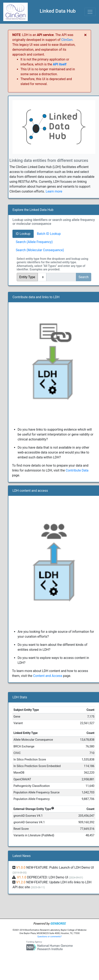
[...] (61, 277)
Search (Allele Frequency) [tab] (34, 242)
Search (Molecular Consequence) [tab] (40, 250)
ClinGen (67, 40)
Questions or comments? (49, 937)
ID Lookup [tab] (23, 234)
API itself (60, 64)
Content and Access (48, 676)
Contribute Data (77, 470)
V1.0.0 (21, 867)
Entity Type (27, 277)
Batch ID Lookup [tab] (49, 234)
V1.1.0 (22, 877)
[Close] (85, 35)
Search (84, 277)
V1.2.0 (21, 882)
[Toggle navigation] (90, 12)
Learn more (54, 191)
